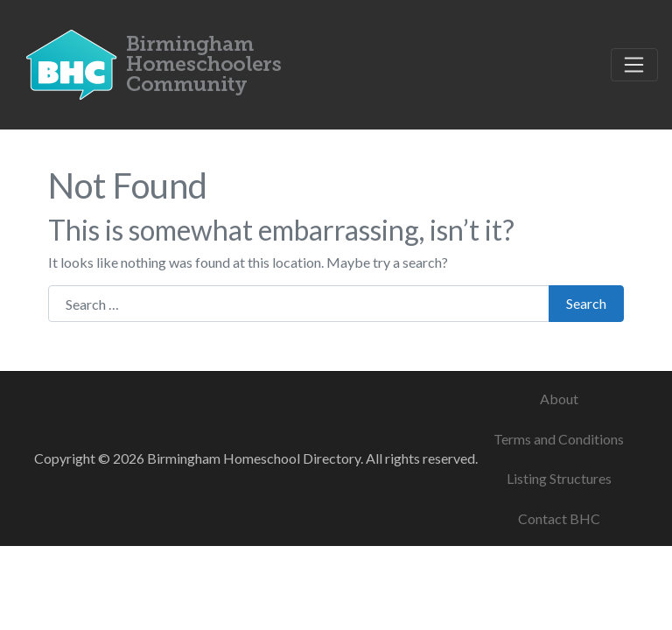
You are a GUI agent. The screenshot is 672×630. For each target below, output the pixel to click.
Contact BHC (559, 518)
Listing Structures (559, 478)
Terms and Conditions (559, 439)
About (559, 399)
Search (586, 303)
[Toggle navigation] (634, 65)
